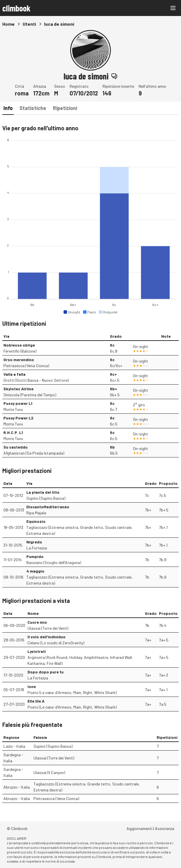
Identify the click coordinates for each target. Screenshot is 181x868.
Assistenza (165, 828)
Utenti (29, 24)
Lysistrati (37, 651)
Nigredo (34, 542)
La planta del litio (43, 492)
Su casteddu (15, 447)
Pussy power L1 (18, 403)
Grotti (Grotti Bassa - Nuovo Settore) (36, 380)
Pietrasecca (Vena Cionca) (26, 366)
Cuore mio (37, 622)
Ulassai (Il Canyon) (49, 772)
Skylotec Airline (18, 389)
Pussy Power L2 (18, 418)
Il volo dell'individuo (47, 637)
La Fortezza (37, 548)
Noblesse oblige (19, 345)
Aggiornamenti (139, 828)
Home (8, 24)
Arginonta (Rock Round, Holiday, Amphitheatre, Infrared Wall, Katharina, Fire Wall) (80, 660)
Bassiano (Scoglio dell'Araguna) (54, 562)
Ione (32, 686)
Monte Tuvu (13, 409)
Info (8, 108)
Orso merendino (19, 360)
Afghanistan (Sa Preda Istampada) (34, 453)
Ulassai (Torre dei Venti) (48, 628)
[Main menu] (173, 8)
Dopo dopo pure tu (46, 672)
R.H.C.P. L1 (13, 432)
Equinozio (36, 521)
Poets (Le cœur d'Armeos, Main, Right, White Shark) (72, 692)
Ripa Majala (36, 513)
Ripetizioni (65, 108)
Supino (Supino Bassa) (46, 498)
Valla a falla (14, 374)
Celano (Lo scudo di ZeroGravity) (56, 643)
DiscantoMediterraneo (48, 507)
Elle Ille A (36, 701)
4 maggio (35, 571)
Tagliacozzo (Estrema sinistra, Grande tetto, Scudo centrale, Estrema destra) (79, 530)
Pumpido (35, 556)
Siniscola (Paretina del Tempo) (30, 395)
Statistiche (33, 108)
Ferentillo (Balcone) (20, 351)
